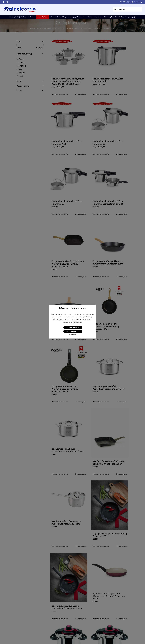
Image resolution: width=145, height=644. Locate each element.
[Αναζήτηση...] (128, 9)
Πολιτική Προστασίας (59, 319)
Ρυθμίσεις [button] (79, 319)
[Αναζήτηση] (115, 9)
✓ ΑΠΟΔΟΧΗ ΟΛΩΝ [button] (73, 327)
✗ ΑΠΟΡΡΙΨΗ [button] (73, 331)
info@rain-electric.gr (136, 2)
